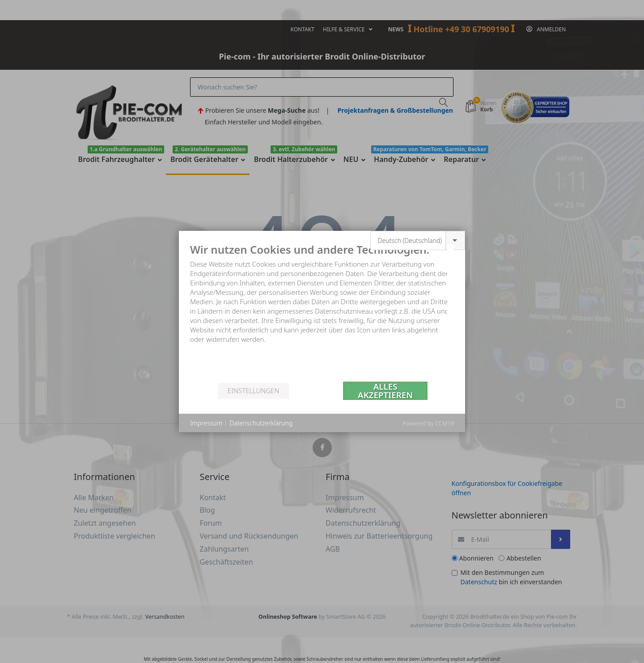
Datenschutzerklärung (261, 423)
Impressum (206, 423)
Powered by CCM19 (428, 423)
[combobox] (418, 240)
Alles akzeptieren (385, 391)
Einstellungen (253, 391)
